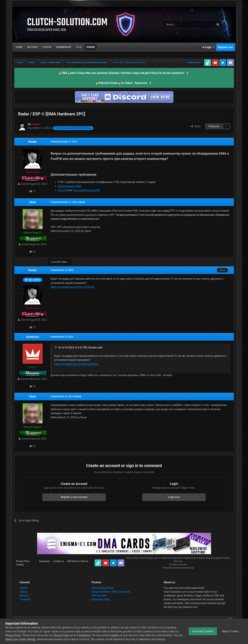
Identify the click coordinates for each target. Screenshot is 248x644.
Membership (64, 47)
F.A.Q (79, 47)
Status (47, 47)
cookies (114, 635)
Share (196, 126)
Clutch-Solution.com (148, 558)
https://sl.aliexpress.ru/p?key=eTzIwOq (73, 287)
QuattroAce (33, 337)
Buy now (32, 47)
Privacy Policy (23, 561)
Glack (33, 202)
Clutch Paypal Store (103, 588)
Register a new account (74, 497)
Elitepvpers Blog (101, 599)
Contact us (59, 561)
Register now (225, 47)
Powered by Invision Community (178, 568)
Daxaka (32, 142)
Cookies (20, 565)
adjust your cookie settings (21, 639)
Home (19, 47)
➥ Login (208, 47)
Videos (24, 592)
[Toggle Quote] (56, 347)
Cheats (24, 588)
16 (33, 386)
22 (33, 252)
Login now (174, 497)
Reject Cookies (230, 631)
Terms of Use (61, 635)
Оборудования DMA (70, 186)
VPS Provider (99, 596)
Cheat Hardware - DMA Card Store (111, 592)
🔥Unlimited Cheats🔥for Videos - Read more (121, 83)
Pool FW (63, 190)
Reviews (24, 596)
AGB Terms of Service (78, 561)
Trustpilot (25, 599)
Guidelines (85, 635)
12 (33, 191)
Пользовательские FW (86, 190)
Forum (91, 47)
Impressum (45, 561)
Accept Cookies (203, 631)
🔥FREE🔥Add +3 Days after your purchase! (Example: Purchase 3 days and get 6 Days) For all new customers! (121, 73)
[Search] (180, 24)
